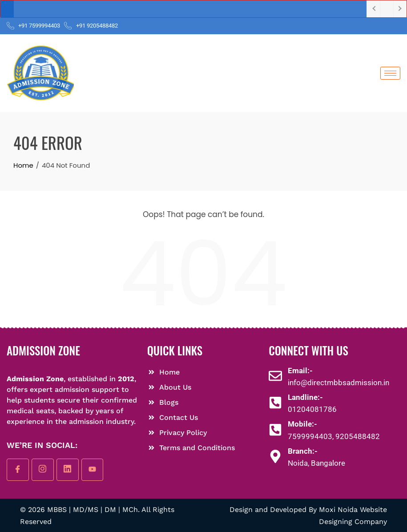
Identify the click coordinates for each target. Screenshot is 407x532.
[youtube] (93, 470)
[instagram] (43, 470)
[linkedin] (68, 470)
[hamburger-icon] (390, 73)
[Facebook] (18, 470)
